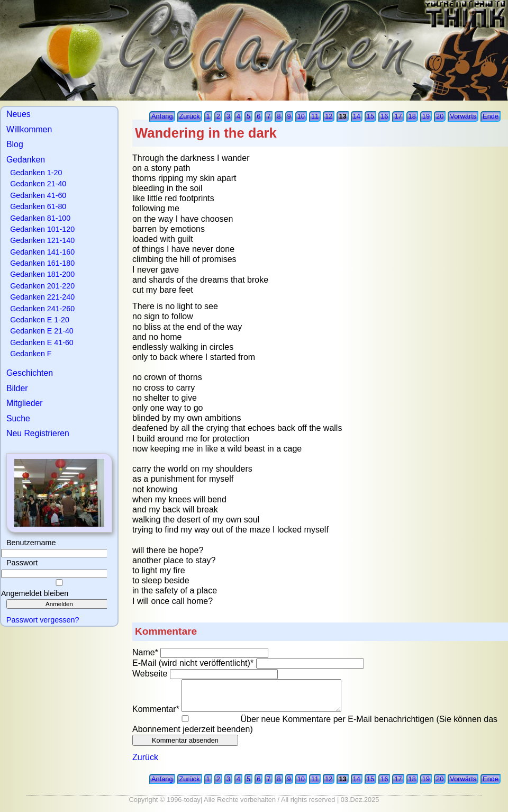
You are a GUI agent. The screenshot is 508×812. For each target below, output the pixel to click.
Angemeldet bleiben (35, 593)
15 (370, 116)
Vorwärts (463, 116)
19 (426, 116)
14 (357, 116)
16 (384, 116)
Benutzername (31, 543)
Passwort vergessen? (43, 620)
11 (315, 116)
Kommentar (157, 709)
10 (301, 116)
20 (440, 116)
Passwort (22, 563)
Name (146, 652)
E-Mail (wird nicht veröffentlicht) (194, 663)
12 (329, 116)
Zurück (190, 116)
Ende (491, 116)
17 (398, 116)
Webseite (151, 674)
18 (412, 116)
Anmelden (59, 604)
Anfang (162, 116)
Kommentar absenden (185, 740)
